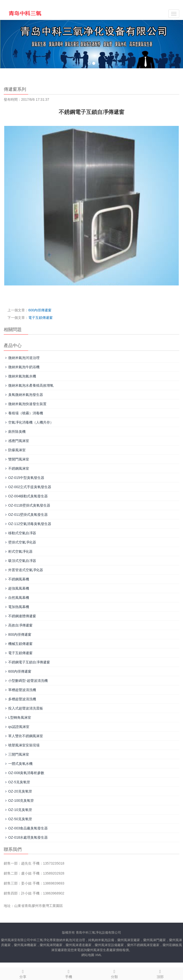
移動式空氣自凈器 (22, 533)
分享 (23, 973)
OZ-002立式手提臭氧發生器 (30, 487)
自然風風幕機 (19, 598)
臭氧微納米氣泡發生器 (26, 395)
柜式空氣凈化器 (20, 551)
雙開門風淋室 (19, 459)
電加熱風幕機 (19, 607)
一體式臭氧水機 (20, 764)
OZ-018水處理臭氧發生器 (28, 837)
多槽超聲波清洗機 (22, 699)
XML (98, 955)
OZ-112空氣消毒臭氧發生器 (30, 524)
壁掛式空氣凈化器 (22, 542)
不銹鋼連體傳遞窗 (22, 616)
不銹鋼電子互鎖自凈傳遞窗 (29, 662)
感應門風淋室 (19, 441)
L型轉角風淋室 (20, 717)
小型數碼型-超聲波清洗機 (28, 681)
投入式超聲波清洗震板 (26, 708)
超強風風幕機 (19, 588)
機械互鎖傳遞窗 (20, 644)
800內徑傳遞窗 (20, 634)
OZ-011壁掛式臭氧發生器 (28, 515)
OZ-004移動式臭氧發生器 (28, 496)
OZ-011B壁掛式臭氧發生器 (29, 505)
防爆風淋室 (17, 450)
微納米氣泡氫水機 (22, 376)
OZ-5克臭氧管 (19, 782)
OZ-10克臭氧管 (20, 810)
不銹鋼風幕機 (19, 579)
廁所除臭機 (17, 432)
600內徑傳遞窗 (40, 310)
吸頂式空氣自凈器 (22, 561)
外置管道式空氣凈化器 (26, 570)
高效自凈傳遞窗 (20, 625)
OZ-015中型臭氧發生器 (26, 478)
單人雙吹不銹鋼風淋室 (26, 736)
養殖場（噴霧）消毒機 (26, 413)
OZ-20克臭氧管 (20, 791)
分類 (114, 973)
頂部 (160, 973)
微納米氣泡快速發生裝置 (27, 404)
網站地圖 (88, 955)
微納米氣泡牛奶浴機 (24, 367)
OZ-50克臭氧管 (20, 819)
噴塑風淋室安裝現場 (24, 745)
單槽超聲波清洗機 (22, 690)
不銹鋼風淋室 (19, 468)
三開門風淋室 (19, 754)
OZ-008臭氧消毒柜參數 (26, 773)
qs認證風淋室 (19, 727)
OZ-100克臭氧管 (21, 801)
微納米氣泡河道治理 (24, 358)
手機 (69, 973)
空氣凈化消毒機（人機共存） (31, 422)
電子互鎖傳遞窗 (41, 318)
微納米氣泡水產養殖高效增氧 (31, 385)
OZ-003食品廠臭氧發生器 (28, 828)
